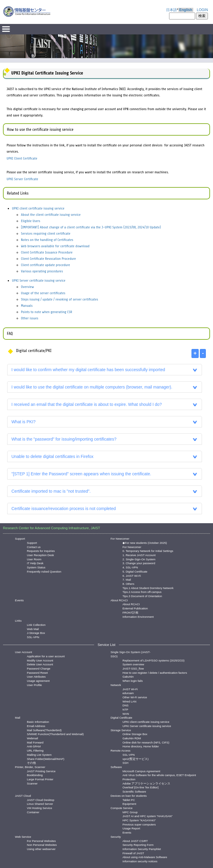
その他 (31, 762)
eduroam (128, 693)
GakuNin (128, 676)
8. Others (128, 584)
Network (116, 685)
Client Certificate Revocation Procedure (48, 259)
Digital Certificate (121, 718)
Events (19, 600)
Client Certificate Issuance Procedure (47, 252)
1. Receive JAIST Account (139, 555)
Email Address (36, 726)
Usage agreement (38, 680)
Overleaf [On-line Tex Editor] (140, 787)
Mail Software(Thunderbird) (44, 730)
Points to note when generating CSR (46, 312)
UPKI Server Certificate (22, 179)
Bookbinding (35, 775)
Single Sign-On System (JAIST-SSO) (131, 654)
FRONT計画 (130, 612)
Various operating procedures (42, 271)
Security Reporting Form (138, 845)
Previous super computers (139, 824)
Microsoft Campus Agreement (141, 771)
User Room (34, 559)
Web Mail (33, 629)
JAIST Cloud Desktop (41, 800)
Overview (27, 287)
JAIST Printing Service (41, 771)
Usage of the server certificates (43, 293)
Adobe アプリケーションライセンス (146, 783)
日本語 (171, 10)
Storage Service (121, 730)
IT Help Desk (35, 563)
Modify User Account (40, 660)
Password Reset (37, 672)
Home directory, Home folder (141, 746)
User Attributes (36, 676)
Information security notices (140, 861)
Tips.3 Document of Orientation (142, 596)
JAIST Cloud (23, 796)
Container (33, 812)
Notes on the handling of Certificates (47, 240)
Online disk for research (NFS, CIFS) (146, 742)
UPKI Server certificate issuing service (39, 280)
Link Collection (36, 625)
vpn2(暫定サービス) (135, 759)
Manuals (27, 306)
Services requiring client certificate (46, 233)
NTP (125, 709)
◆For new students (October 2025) (145, 542)
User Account (23, 652)
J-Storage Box (36, 633)
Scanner (32, 783)
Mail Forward (35, 742)
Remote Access (121, 751)
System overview (133, 664)
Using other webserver (41, 849)
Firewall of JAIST (133, 853)
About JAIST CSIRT (135, 841)
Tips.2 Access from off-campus (142, 592)
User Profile (34, 685)
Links (18, 621)
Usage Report (131, 828)
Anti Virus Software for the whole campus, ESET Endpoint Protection (159, 775)
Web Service (23, 837)
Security (116, 837)
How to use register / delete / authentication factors (155, 672)
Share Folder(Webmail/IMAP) (46, 759)
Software (116, 767)
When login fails (133, 680)
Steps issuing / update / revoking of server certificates (59, 299)
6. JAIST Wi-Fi (132, 575)
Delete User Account (40, 664)
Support (20, 539)
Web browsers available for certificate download (55, 246)
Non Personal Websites (42, 845)
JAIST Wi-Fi (130, 689)
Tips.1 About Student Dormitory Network (148, 588)
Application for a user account (46, 656)
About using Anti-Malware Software (145, 857)
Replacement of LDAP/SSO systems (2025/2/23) (153, 660)
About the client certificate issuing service (51, 215)
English (186, 10)
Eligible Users (31, 221)
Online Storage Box (135, 734)
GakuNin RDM (132, 738)
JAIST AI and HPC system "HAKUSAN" (148, 816)
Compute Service (122, 808)
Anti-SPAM (34, 746)
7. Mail (127, 579)
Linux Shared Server (40, 803)
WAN (126, 713)
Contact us (34, 547)
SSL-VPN (33, 637)
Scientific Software (134, 791)
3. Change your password (139, 563)
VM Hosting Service (39, 808)
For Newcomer (120, 539)
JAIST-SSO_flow (133, 668)
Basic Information (38, 721)
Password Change (39, 668)
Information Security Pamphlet (142, 849)
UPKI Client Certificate (22, 158)
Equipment (129, 803)
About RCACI (119, 600)
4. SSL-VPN (130, 567)
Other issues (30, 318)
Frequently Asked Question (44, 571)
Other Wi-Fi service (135, 697)
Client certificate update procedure (46, 265)
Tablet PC (129, 800)
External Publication (135, 608)
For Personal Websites (41, 841)
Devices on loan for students (129, 796)
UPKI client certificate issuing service (38, 208)
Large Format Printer (40, 779)
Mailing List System (39, 754)
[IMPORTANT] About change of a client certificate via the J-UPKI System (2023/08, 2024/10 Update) (91, 227)
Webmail (32, 738)
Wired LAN (129, 701)
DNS (125, 705)
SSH (125, 762)
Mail (18, 718)
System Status (36, 567)
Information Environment (138, 616)
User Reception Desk (40, 555)
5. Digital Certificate (135, 571)
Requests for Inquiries (41, 551)
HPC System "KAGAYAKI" (139, 820)
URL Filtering (35, 750)
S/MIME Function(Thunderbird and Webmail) (55, 734)
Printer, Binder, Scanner (30, 767)
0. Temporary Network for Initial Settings (148, 551)
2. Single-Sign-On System (139, 559)
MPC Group (130, 812)
